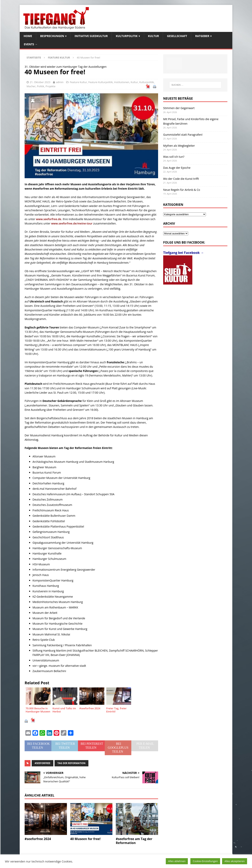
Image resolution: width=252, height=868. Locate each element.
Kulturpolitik (127, 36)
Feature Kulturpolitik (101, 82)
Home (28, 36)
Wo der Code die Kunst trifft (181, 179)
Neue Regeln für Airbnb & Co (182, 190)
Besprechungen (52, 36)
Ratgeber (202, 36)
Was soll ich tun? (174, 157)
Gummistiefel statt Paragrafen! (183, 135)
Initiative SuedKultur (91, 36)
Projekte (50, 86)
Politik (40, 86)
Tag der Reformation (71, 763)
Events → (31, 44)
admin (60, 82)
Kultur (154, 36)
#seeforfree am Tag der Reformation (134, 841)
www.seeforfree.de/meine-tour (72, 223)
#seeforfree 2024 (38, 839)
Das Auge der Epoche (177, 168)
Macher (31, 86)
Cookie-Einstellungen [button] (205, 861)
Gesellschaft (177, 36)
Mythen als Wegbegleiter (179, 146)
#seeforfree (43, 763)
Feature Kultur (78, 82)
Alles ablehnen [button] (177, 861)
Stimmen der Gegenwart (179, 108)
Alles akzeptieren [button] (235, 861)
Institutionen (122, 82)
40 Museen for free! (85, 839)
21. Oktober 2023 (40, 82)
